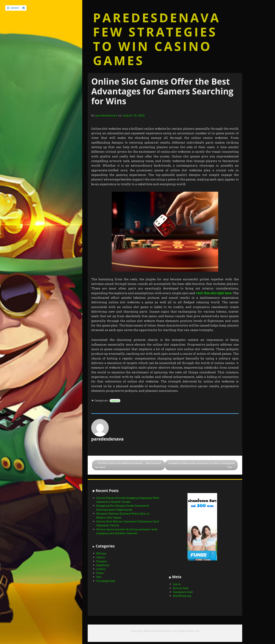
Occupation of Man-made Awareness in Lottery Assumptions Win (201, 465)
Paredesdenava (157, 18)
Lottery (101, 569)
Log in (177, 584)
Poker (100, 573)
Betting (101, 553)
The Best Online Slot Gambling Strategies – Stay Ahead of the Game (128, 465)
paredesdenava (106, 115)
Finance (102, 561)
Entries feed (181, 588)
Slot (99, 577)
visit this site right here (214, 293)
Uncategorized (106, 581)
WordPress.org (182, 596)
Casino (115, 401)
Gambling (103, 565)
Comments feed (183, 592)
